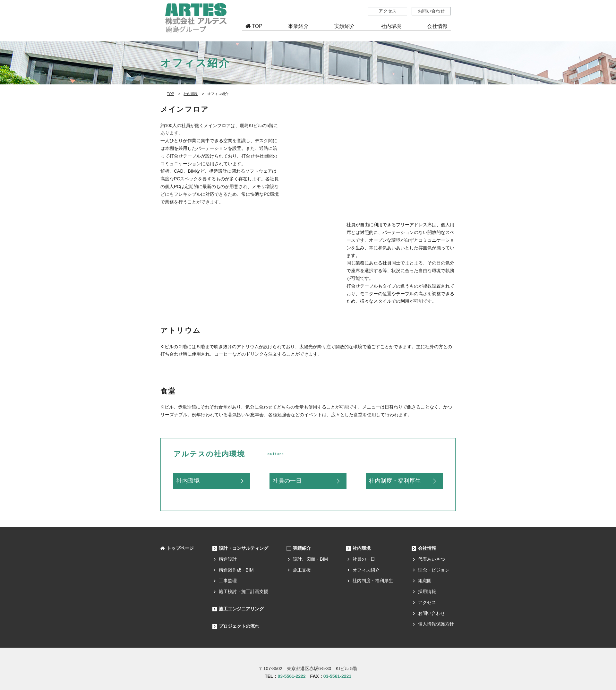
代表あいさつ (432, 559)
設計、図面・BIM (310, 559)
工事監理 (228, 581)
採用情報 (427, 591)
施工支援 (302, 570)
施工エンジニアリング (241, 609)
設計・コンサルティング (244, 548)
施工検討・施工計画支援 (244, 591)
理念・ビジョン (434, 570)
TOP (257, 26)
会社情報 (427, 548)
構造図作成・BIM (236, 570)
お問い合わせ (431, 11)
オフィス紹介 (366, 570)
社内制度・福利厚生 (395, 481)
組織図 (425, 581)
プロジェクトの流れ (239, 626)
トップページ (180, 548)
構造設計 (228, 559)
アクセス (388, 11)
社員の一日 (287, 481)
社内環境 (191, 94)
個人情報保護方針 (436, 624)
